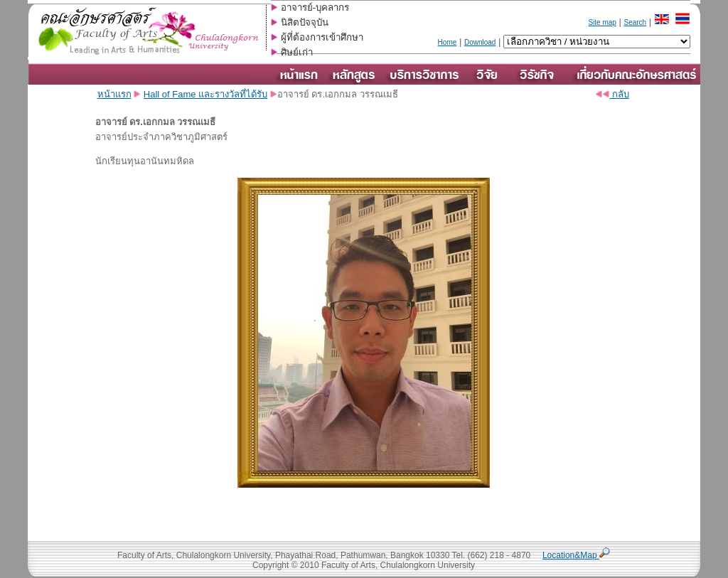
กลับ (612, 94)
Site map (602, 22)
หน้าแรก (114, 94)
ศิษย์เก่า (297, 52)
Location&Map (576, 555)
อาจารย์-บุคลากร (315, 7)
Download (480, 42)
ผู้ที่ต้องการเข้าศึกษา (322, 37)
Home (448, 42)
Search (635, 22)
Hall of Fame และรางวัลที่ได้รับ (205, 94)
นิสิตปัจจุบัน (305, 22)
